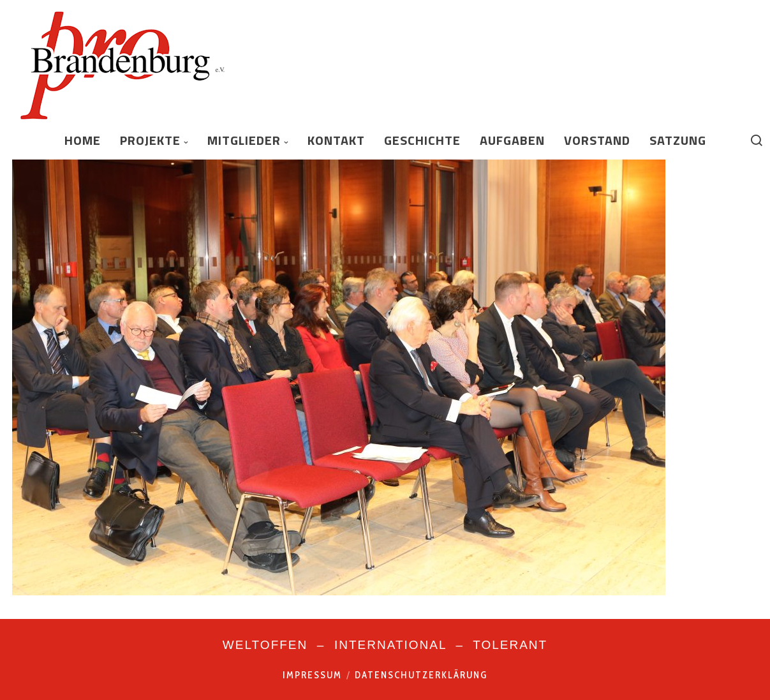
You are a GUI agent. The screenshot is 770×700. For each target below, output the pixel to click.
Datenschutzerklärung (421, 675)
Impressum (312, 675)
